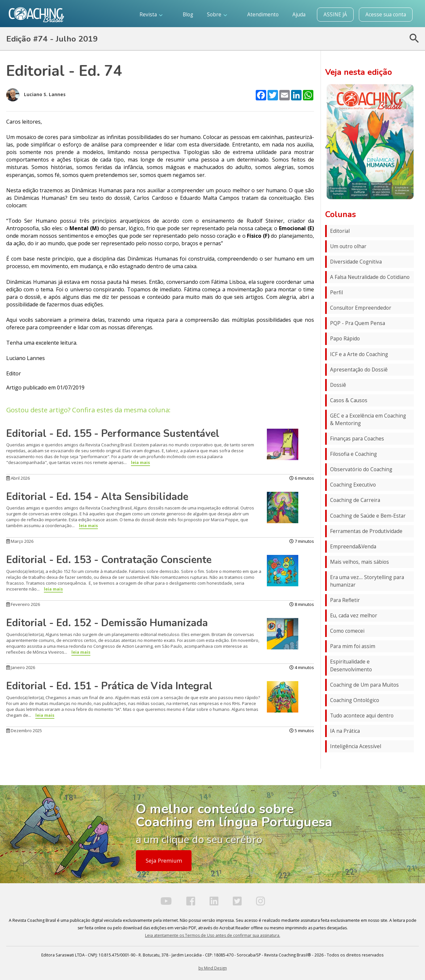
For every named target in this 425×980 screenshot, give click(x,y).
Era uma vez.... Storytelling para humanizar (367, 581)
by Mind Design (213, 968)
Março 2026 (20, 541)
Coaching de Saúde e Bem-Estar (368, 516)
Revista (151, 15)
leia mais (140, 462)
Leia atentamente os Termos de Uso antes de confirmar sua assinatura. (213, 935)
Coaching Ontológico (355, 700)
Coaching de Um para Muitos (364, 685)
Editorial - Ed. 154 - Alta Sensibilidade (97, 497)
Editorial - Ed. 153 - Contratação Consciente (109, 560)
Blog (188, 15)
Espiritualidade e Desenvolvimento (351, 665)
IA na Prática (345, 731)
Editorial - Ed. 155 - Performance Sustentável (113, 434)
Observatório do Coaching (361, 469)
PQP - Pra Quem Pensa (358, 323)
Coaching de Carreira (355, 500)
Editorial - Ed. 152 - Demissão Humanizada (107, 623)
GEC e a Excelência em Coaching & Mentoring (368, 420)
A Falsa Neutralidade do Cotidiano (370, 277)
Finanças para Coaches (357, 439)
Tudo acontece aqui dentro (362, 716)
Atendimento (263, 15)
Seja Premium (164, 860)
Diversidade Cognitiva (356, 262)
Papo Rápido (345, 339)
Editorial (340, 231)
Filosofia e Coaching (353, 454)
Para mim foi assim (353, 646)
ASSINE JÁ (335, 15)
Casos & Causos (349, 400)
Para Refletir (345, 600)
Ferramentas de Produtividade (366, 531)
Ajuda (299, 15)
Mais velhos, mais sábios (360, 562)
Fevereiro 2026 (23, 604)
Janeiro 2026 (21, 667)
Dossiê (338, 385)
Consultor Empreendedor (361, 308)
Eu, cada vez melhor (354, 616)
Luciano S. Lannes (36, 95)
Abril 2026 (18, 478)
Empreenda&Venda (353, 547)
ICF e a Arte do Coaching (359, 354)
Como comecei (347, 631)
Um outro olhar (348, 246)
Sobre (217, 15)
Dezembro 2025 (24, 731)
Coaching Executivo (353, 485)
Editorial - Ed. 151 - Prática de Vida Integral (109, 686)
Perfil (336, 292)
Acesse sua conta (386, 15)
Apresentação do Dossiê (359, 370)
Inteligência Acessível (356, 746)
